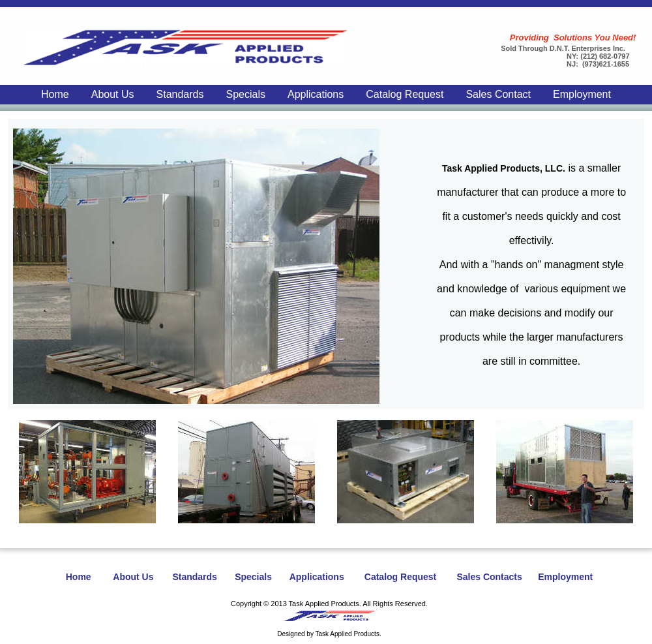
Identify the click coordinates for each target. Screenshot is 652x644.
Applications (316, 94)
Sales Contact (498, 94)
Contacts (503, 577)
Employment (582, 94)
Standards (180, 94)
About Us (113, 94)
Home (55, 94)
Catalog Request (405, 94)
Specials (245, 94)
